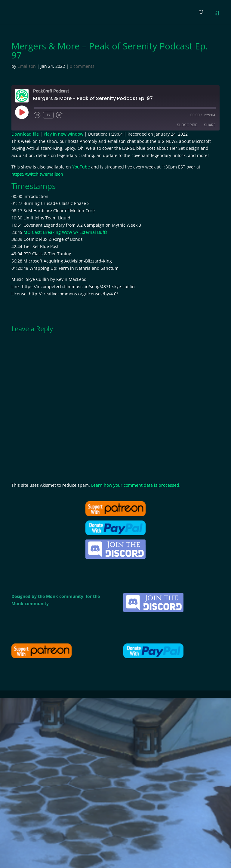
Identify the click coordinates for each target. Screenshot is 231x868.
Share (210, 125)
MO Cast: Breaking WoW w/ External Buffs (65, 232)
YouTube (81, 167)
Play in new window (63, 134)
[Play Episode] (22, 112)
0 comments (82, 66)
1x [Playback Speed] (48, 115)
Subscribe (187, 125)
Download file (25, 134)
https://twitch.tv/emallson (37, 174)
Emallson (27, 66)
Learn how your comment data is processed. (136, 485)
